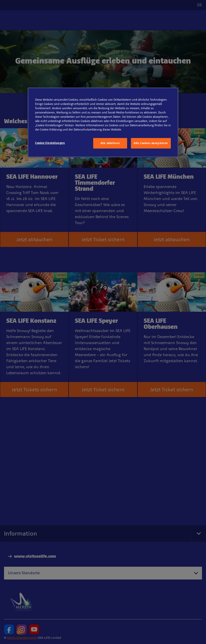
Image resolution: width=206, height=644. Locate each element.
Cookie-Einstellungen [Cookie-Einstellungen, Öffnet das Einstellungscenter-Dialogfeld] (50, 143)
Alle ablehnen (110, 143)
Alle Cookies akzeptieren (151, 143)
